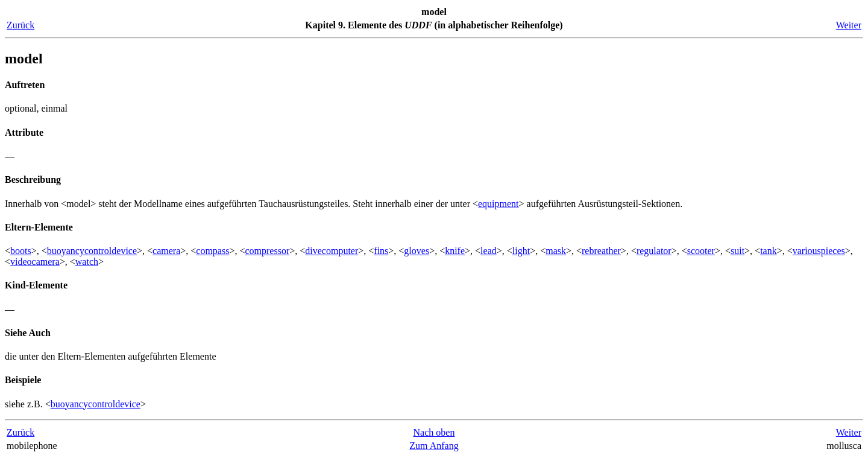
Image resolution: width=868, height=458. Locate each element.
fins (381, 251)
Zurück (20, 25)
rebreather (601, 251)
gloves (417, 251)
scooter (701, 251)
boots (21, 251)
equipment (498, 204)
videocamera (35, 262)
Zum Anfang (434, 446)
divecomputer (332, 251)
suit (737, 251)
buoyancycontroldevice (92, 251)
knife (455, 251)
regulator (654, 251)
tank (769, 251)
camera (166, 251)
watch (87, 262)
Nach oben (434, 432)
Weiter (849, 25)
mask (556, 251)
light (521, 251)
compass (212, 251)
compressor (267, 251)
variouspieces (819, 251)
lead (489, 251)
